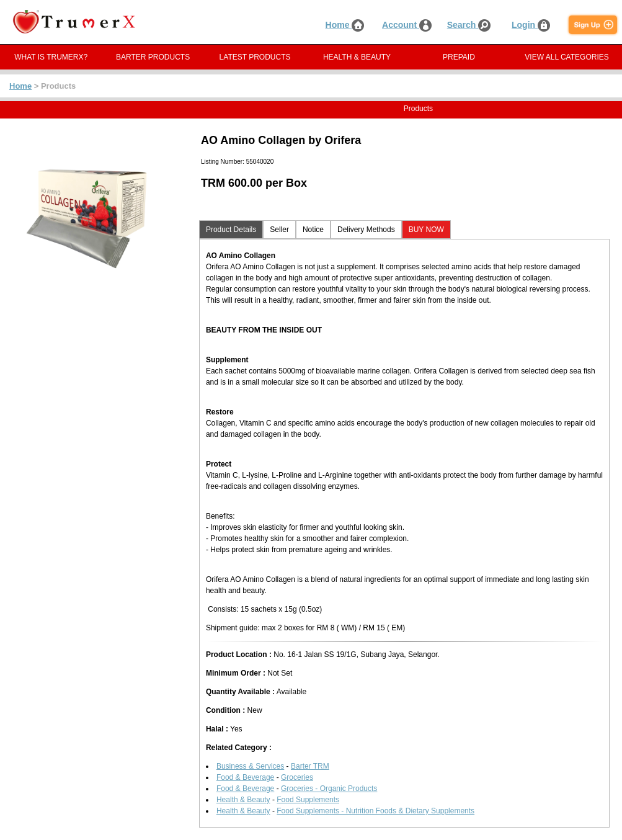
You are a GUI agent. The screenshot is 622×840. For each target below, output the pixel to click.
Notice (313, 230)
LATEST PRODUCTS (255, 57)
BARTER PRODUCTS (153, 57)
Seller (279, 230)
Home (345, 25)
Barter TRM (310, 766)
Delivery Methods (366, 230)
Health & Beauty (243, 800)
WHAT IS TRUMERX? (51, 57)
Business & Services (250, 766)
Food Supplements (308, 800)
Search (469, 25)
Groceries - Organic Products (329, 789)
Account (407, 25)
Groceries (297, 777)
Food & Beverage (245, 777)
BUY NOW (426, 230)
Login (531, 25)
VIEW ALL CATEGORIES (566, 57)
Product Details (231, 230)
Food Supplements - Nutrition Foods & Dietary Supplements (375, 811)
